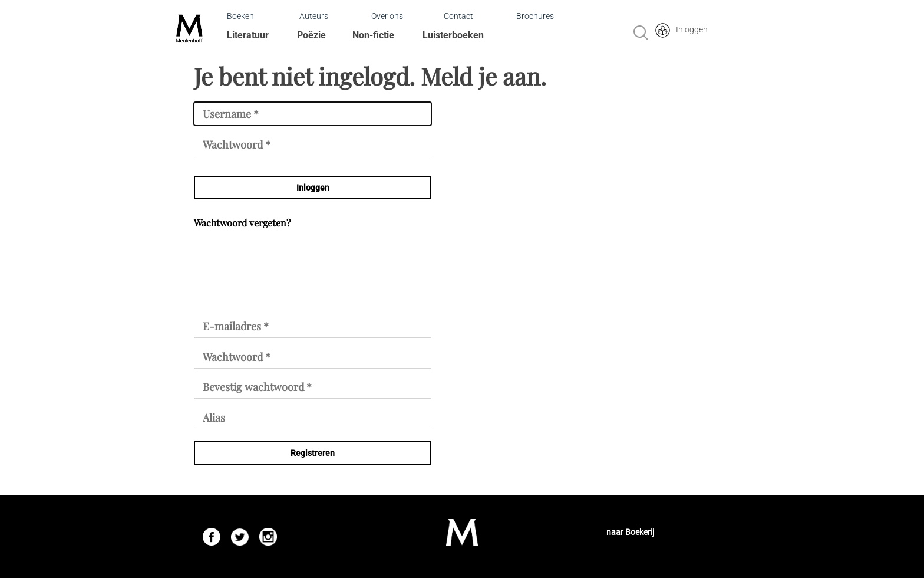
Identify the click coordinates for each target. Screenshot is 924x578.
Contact (458, 16)
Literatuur (248, 35)
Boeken (240, 16)
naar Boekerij (630, 532)
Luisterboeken (453, 35)
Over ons (387, 16)
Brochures (535, 16)
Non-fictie (373, 35)
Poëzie (311, 35)
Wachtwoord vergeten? (242, 223)
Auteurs (314, 16)
